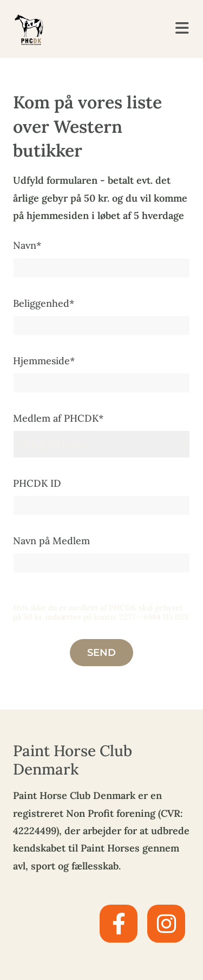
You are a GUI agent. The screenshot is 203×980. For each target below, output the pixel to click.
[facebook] (119, 924)
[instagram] (166, 924)
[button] (178, 29)
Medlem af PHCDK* (58, 418)
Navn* (27, 245)
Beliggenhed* (44, 303)
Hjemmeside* (44, 361)
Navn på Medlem (51, 541)
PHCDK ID (37, 483)
